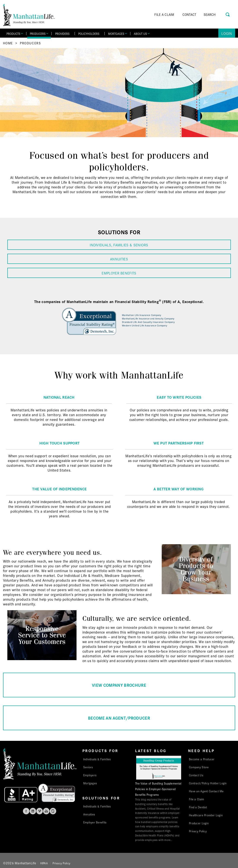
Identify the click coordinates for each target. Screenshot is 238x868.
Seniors (88, 767)
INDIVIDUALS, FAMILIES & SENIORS (119, 245)
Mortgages (90, 783)
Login (227, 33)
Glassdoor (53, 811)
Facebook (26, 811)
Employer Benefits (95, 822)
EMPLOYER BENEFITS (119, 273)
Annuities (89, 814)
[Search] (216, 14)
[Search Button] (228, 14)
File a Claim (196, 799)
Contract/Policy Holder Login (208, 783)
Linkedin (33, 811)
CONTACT (189, 14)
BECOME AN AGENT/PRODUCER (119, 718)
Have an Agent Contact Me (206, 791)
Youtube (46, 811)
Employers (90, 775)
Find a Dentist (198, 807)
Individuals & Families (97, 759)
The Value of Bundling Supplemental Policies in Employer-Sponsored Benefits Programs (158, 789)
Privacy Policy (198, 831)
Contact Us (196, 775)
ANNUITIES (119, 259)
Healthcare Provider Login (206, 815)
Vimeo (40, 811)
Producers (30, 43)
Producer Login (199, 823)
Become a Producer (202, 759)
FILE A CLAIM (164, 14)
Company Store (199, 767)
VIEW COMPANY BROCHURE (119, 685)
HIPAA (44, 863)
